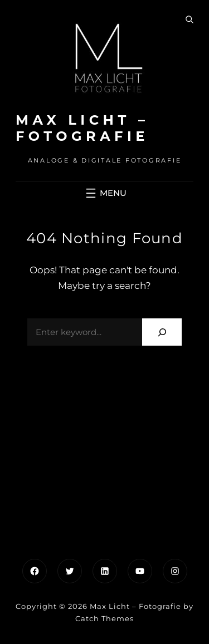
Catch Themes (104, 618)
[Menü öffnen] (105, 193)
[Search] (162, 332)
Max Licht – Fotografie (82, 128)
